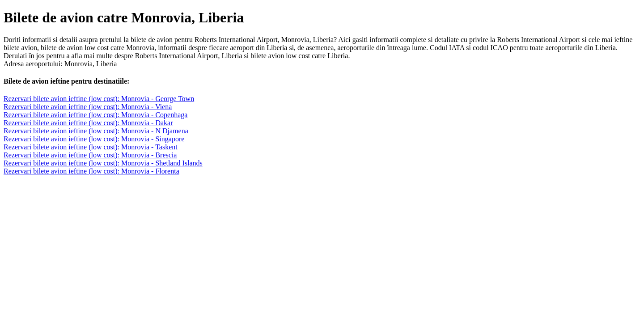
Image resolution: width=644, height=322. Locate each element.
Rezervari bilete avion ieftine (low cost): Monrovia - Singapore (94, 139)
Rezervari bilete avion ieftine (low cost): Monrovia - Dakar (88, 123)
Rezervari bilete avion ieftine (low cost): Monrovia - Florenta (91, 171)
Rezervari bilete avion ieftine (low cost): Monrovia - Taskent (91, 147)
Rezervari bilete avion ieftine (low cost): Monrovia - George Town (99, 99)
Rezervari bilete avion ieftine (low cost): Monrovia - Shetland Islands (103, 163)
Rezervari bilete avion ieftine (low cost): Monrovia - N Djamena (96, 131)
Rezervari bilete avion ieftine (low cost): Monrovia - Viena (88, 107)
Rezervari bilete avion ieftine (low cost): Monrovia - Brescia (90, 155)
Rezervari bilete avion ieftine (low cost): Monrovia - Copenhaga (95, 115)
